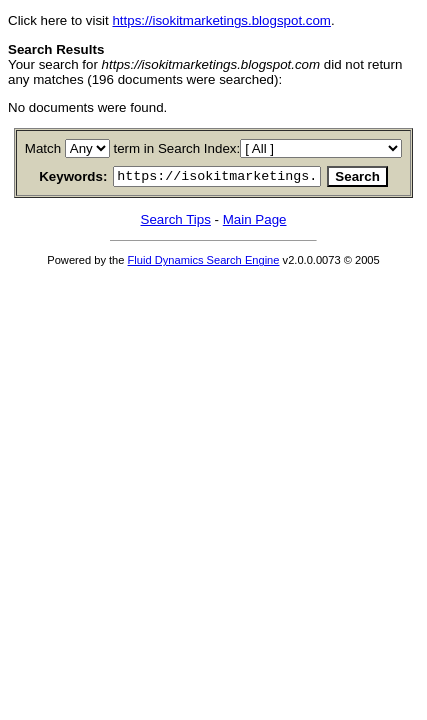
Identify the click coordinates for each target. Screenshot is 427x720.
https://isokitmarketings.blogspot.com (221, 20)
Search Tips (176, 222)
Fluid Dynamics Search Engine (204, 263)
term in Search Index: (180, 148)
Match (47, 148)
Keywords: (53, 178)
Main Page (255, 222)
